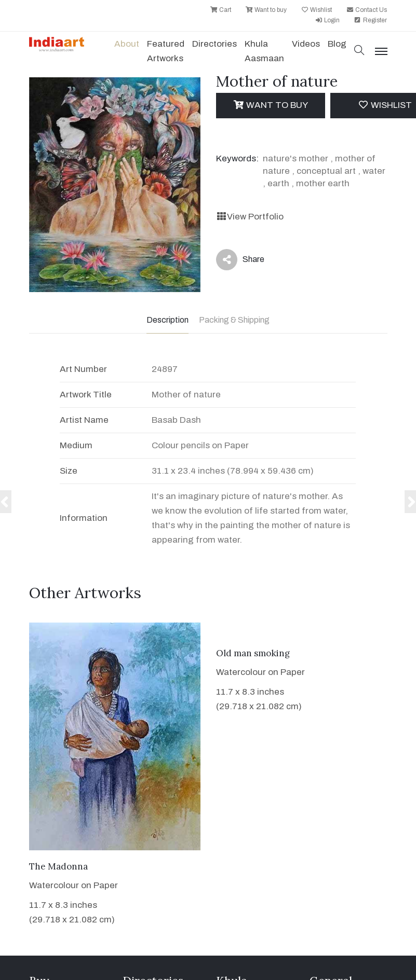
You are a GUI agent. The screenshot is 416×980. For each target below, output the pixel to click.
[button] (359, 51)
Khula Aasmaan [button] (264, 51)
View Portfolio (250, 217)
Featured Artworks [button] (166, 51)
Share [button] (240, 260)
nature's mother (296, 158)
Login (327, 20)
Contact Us (366, 10)
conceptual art (326, 171)
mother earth (323, 183)
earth (278, 183)
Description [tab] (167, 320)
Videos (306, 44)
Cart (220, 10)
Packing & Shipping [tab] (234, 320)
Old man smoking (253, 653)
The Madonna (58, 866)
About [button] (127, 44)
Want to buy (266, 10)
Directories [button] (214, 44)
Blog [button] (337, 44)
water (374, 171)
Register (370, 20)
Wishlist (316, 10)
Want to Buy (270, 105)
